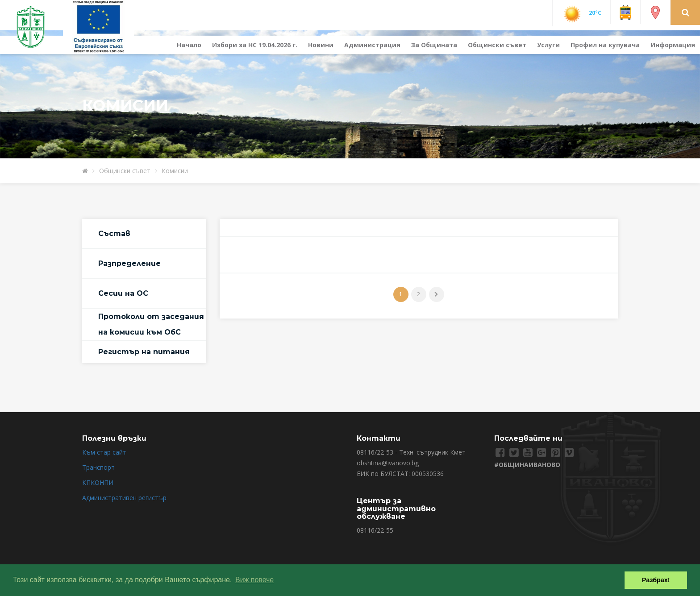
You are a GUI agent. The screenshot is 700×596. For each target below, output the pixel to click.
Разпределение (129, 263)
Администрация (372, 45)
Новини (321, 45)
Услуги (548, 45)
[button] (685, 12)
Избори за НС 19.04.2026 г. (255, 45)
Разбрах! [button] (656, 580)
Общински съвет (497, 45)
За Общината (434, 45)
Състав (114, 234)
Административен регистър (124, 498)
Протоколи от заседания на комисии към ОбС (151, 324)
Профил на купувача (605, 45)
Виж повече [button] (254, 580)
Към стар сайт (104, 452)
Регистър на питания (144, 352)
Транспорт (98, 467)
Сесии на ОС (123, 293)
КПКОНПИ (98, 482)
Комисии (175, 171)
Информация (673, 45)
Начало (189, 45)
